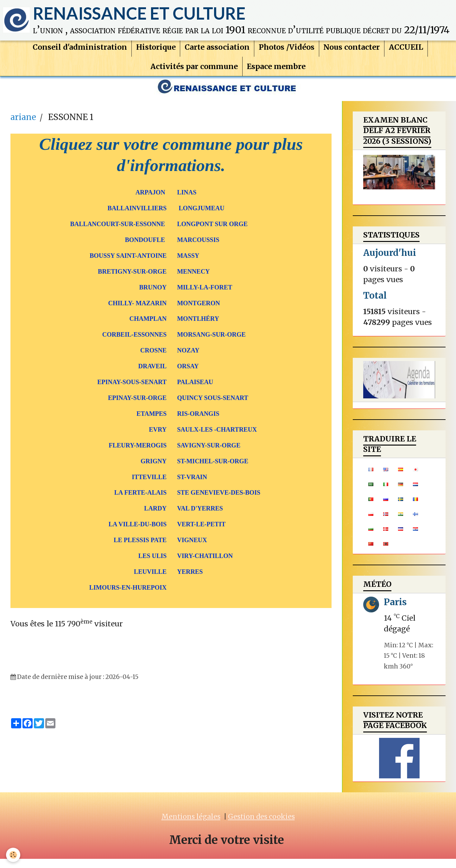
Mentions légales (191, 826)
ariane (23, 126)
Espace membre (277, 73)
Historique (155, 53)
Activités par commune (194, 73)
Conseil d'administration (78, 53)
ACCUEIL (408, 53)
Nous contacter (353, 53)
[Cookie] (13, 855)
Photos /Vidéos (287, 53)
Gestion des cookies (261, 826)
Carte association (217, 53)
